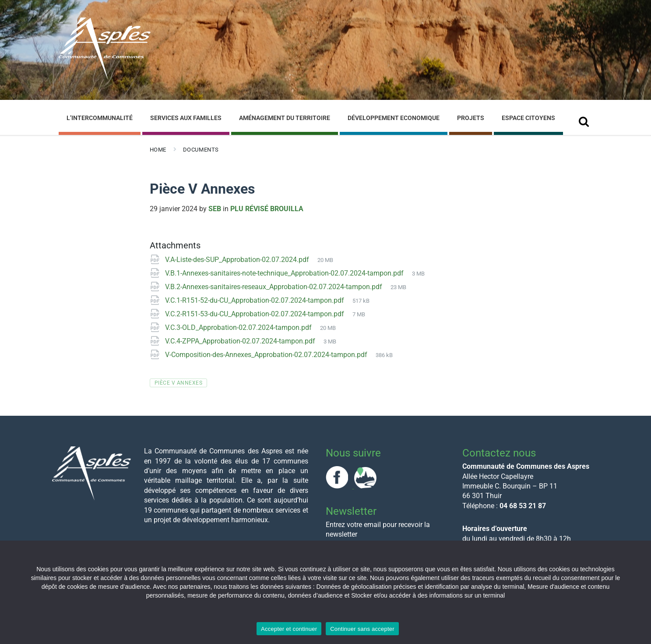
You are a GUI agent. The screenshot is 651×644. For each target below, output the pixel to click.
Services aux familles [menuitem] (186, 118)
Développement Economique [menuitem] (394, 118)
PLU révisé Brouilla (267, 209)
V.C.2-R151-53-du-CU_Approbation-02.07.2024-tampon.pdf (255, 314)
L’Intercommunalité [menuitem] (100, 118)
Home (158, 150)
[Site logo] (105, 78)
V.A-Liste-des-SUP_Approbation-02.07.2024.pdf (238, 260)
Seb (215, 209)
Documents (201, 150)
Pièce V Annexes (178, 383)
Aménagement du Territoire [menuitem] (285, 118)
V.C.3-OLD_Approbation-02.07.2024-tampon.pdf (239, 327)
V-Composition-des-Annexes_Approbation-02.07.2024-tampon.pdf (267, 355)
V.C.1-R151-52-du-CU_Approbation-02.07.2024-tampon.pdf (255, 300)
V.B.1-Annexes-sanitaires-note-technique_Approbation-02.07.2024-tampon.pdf (285, 273)
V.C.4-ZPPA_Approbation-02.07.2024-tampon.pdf (241, 341)
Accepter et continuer (289, 629)
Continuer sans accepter (362, 629)
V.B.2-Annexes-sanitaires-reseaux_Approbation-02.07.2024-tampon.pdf (274, 287)
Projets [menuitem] (471, 118)
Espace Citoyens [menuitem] (528, 118)
